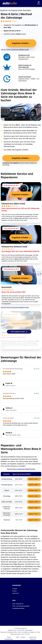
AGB (17, 637)
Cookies (23, 637)
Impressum (16, 593)
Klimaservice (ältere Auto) (13, 204)
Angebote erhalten (34, 479)
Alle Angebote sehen (19, 332)
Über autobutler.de (18, 604)
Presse (14, 591)
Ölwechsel (6, 333)
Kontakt (15, 589)
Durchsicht (6, 287)
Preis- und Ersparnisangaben (21, 606)
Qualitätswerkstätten (18, 608)
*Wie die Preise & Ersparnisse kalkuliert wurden (15, 50)
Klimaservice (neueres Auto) (14, 247)
